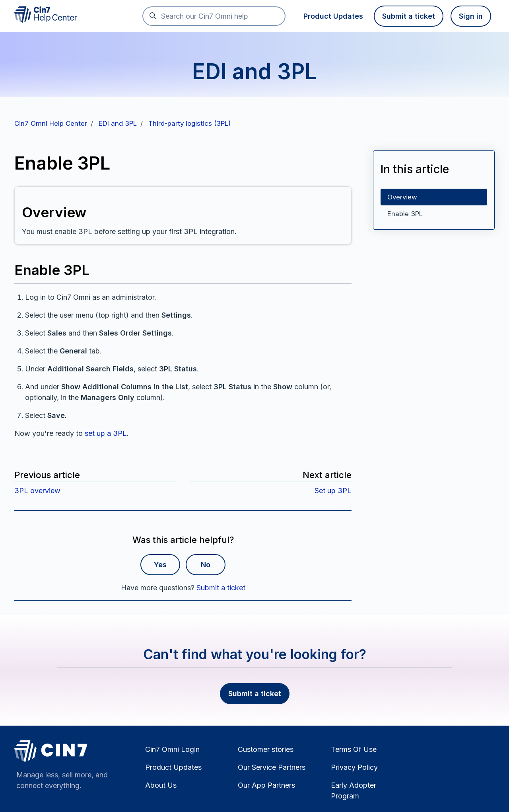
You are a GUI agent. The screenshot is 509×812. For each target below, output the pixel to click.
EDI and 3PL (118, 123)
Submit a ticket (409, 16)
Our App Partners (266, 785)
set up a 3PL (106, 433)
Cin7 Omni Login (172, 749)
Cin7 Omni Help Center (51, 123)
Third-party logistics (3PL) (189, 123)
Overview (402, 197)
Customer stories (266, 749)
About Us (161, 785)
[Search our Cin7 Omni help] (214, 16)
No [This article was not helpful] (206, 565)
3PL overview (37, 491)
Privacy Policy (354, 767)
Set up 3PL (333, 491)
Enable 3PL (405, 214)
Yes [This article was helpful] (160, 565)
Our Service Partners (272, 767)
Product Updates (333, 16)
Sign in (471, 16)
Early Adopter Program (354, 791)
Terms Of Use (354, 749)
